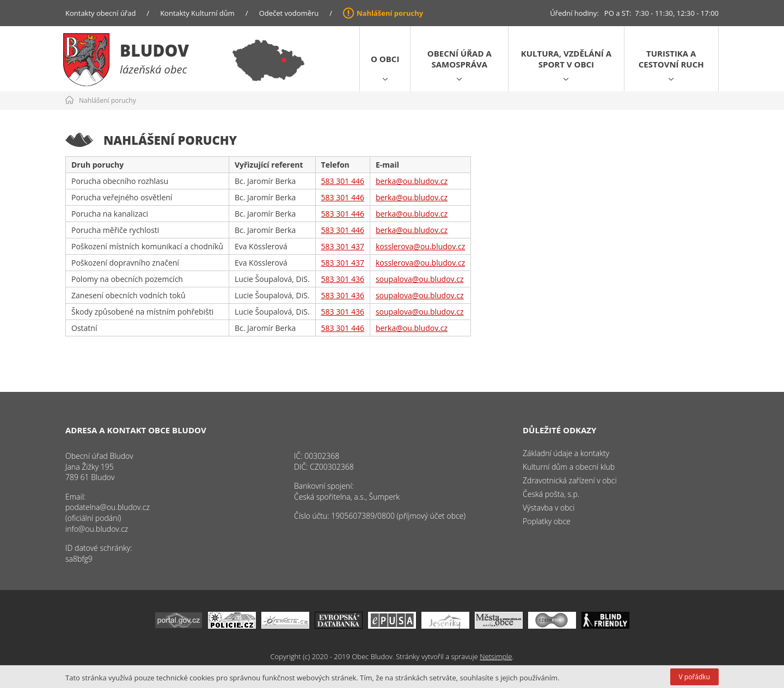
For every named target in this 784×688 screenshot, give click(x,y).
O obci (385, 59)
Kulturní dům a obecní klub (569, 467)
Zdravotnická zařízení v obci (570, 480)
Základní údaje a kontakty (566, 453)
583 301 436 (343, 279)
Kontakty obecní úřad (100, 13)
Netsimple (496, 656)
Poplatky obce (547, 521)
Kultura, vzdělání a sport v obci (566, 59)
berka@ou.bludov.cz (412, 181)
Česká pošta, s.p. (551, 494)
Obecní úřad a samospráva (460, 59)
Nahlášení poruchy (390, 13)
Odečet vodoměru (289, 13)
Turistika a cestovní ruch (671, 59)
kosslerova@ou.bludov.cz (420, 246)
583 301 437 (343, 246)
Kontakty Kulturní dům (197, 13)
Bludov (154, 50)
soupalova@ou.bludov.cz (420, 279)
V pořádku (694, 677)
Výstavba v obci (549, 508)
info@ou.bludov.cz (97, 529)
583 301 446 (343, 181)
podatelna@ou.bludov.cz (108, 507)
